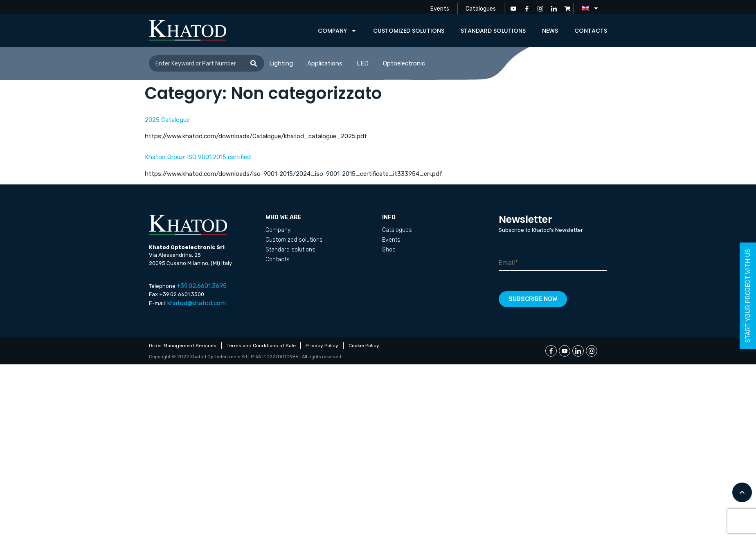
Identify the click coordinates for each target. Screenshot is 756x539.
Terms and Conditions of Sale (261, 346)
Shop (389, 250)
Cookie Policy (364, 346)
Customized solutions (409, 31)
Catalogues (481, 8)
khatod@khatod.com (197, 303)
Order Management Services (183, 346)
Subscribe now (533, 299)
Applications (325, 63)
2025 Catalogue (167, 120)
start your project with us (748, 296)
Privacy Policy (322, 346)
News (550, 31)
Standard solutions (493, 31)
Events (439, 8)
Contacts (591, 31)
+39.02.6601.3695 (202, 286)
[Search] (254, 63)
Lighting (281, 63)
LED (363, 63)
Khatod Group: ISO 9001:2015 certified (198, 157)
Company (337, 31)
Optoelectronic (404, 63)
